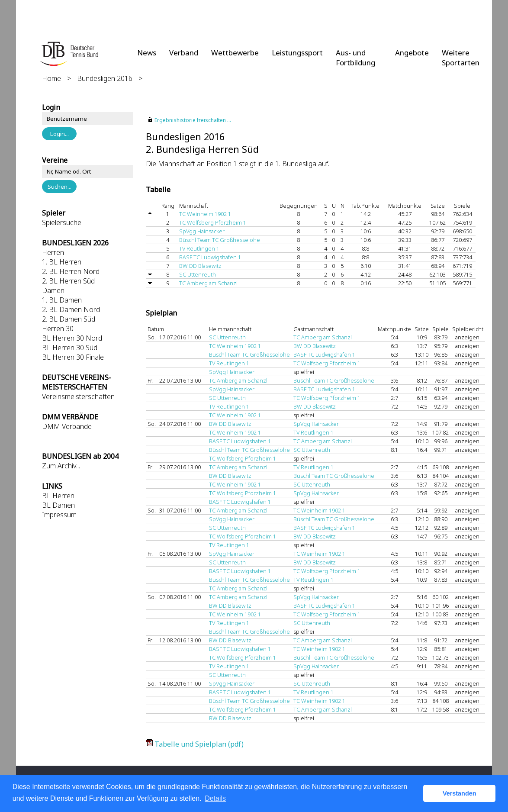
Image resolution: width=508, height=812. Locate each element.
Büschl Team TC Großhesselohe (220, 240)
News (147, 53)
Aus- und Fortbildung (355, 58)
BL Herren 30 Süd (70, 348)
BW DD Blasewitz (200, 266)
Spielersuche (62, 222)
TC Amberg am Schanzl (208, 283)
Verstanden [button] (460, 793)
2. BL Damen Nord (71, 309)
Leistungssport (297, 53)
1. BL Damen (62, 300)
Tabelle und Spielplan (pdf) (199, 744)
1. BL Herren (62, 262)
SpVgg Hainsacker (202, 231)
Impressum (59, 515)
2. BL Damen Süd (69, 319)
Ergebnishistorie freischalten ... (193, 120)
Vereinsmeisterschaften (78, 396)
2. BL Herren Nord (71, 271)
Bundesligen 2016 (105, 78)
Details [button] (215, 798)
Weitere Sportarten (461, 58)
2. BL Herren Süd (68, 281)
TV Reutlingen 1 (199, 248)
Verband (184, 53)
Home (51, 78)
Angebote (412, 53)
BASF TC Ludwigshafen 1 (210, 257)
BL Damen (58, 505)
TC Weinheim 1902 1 (205, 214)
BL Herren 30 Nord (72, 338)
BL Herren (58, 496)
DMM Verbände (67, 426)
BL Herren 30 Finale (73, 357)
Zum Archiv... (61, 466)
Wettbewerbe (235, 53)
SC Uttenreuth (198, 274)
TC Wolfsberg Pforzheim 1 (213, 222)
